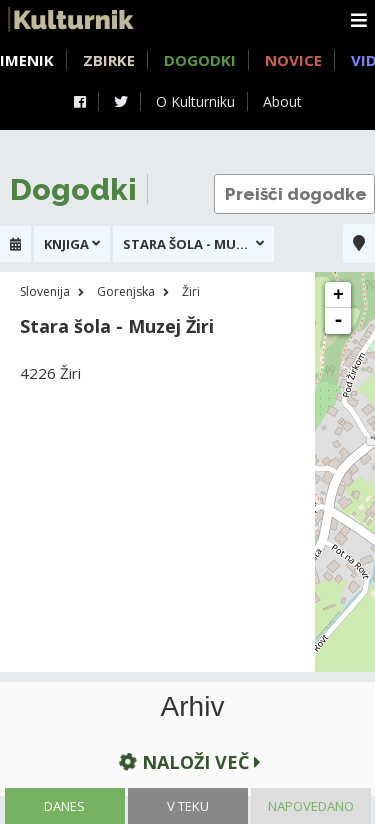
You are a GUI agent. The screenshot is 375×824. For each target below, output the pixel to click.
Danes (64, 806)
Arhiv (193, 707)
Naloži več (188, 761)
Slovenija (45, 291)
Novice (293, 60)
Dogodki (200, 60)
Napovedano (311, 806)
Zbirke (109, 60)
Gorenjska (126, 291)
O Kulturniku (195, 101)
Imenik (27, 60)
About (282, 101)
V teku (188, 806)
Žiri (191, 291)
